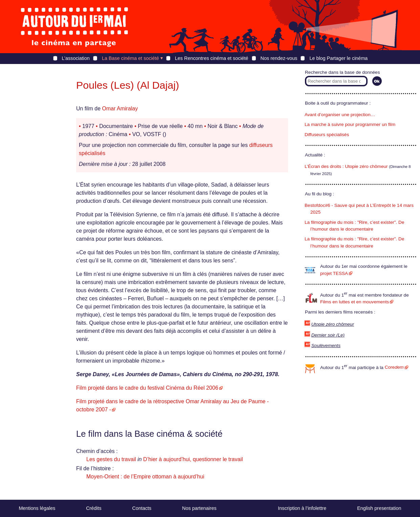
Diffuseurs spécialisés (327, 135)
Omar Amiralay (120, 109)
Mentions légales (37, 508)
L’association (76, 58)
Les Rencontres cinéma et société (212, 58)
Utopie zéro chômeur (333, 324)
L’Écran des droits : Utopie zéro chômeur (346, 166)
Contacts (142, 508)
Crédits (94, 508)
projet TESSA (334, 273)
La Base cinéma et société (130, 58)
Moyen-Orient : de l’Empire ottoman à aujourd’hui (145, 477)
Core (394, 367)
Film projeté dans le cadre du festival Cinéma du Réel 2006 (147, 388)
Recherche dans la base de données (342, 72)
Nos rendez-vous (279, 58)
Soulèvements (326, 346)
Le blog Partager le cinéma (338, 58)
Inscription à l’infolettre (302, 508)
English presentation (379, 508)
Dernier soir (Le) (328, 335)
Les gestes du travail (111, 459)
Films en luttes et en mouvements (355, 302)
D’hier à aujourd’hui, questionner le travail (193, 459)
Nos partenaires (199, 508)
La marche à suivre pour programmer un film (350, 124)
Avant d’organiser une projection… (340, 115)
